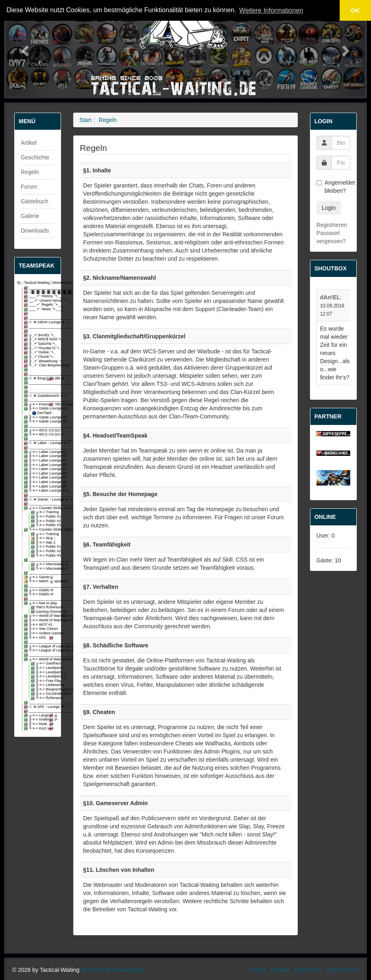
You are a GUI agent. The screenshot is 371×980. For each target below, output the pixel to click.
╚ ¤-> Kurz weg (40, 728)
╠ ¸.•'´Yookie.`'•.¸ (40, 352)
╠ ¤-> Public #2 (43, 521)
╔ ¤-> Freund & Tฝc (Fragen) (40, 404)
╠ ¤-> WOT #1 (39, 625)
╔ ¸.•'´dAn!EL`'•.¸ (40, 335)
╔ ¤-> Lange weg (40, 715)
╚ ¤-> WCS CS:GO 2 (40, 434)
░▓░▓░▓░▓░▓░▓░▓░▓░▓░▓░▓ (40, 292)
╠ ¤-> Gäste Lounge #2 (40, 417)
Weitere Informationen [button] (271, 10)
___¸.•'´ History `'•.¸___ (40, 296)
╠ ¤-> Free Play (43, 681)
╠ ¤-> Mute (40, 724)
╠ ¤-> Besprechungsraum (43, 689)
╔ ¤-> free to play (40, 603)
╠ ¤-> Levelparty (43, 668)
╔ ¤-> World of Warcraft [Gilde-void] (40, 659)
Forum (29, 187)
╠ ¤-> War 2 (43, 543)
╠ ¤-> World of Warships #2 (40, 620)
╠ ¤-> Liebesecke (43, 685)
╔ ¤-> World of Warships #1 (40, 616)
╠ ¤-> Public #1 (43, 517)
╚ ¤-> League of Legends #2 (40, 650)
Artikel (29, 143)
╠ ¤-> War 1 (43, 538)
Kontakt (280, 970)
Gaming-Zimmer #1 (43, 612)
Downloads (35, 231)
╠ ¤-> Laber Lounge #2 (40, 456)
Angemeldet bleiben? (333, 187)
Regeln (30, 172)
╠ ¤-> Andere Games (40, 633)
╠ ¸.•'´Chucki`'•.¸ (40, 357)
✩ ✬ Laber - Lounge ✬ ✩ (40, 443)
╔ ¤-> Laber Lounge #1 (40, 452)
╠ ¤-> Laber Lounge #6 (40, 474)
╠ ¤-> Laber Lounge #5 (40, 469)
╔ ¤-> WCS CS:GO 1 (40, 430)
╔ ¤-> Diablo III (39, 590)
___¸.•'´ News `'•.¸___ (40, 309)
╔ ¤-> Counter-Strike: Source (40, 508)
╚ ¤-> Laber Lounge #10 (40, 491)
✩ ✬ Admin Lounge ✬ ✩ (40, 322)
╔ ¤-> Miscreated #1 (43, 564)
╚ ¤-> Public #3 (43, 525)
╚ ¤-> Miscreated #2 (43, 569)
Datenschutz (343, 970)
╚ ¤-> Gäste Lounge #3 (40, 421)
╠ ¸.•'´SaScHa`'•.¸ (40, 344)
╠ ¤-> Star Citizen (40, 629)
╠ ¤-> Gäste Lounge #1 (40, 408)
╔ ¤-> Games (40, 577)
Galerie (30, 216)
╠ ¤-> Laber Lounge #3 (40, 461)
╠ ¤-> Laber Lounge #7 (40, 478)
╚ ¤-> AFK (40, 638)
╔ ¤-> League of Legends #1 (40, 646)
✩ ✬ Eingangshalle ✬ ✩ (40, 378)
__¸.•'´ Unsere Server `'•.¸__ (40, 301)
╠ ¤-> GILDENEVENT (43, 694)
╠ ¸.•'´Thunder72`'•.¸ (40, 348)
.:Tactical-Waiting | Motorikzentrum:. (36, 283)
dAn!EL (330, 297)
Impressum (309, 970)
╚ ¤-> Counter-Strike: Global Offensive (40, 530)
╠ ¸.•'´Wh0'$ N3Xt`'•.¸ (40, 339)
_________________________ (40, 288)
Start (85, 120)
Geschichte (35, 157)
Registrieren (332, 225)
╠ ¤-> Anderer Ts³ (40, 720)
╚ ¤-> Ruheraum (43, 698)
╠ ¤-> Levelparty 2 (43, 672)
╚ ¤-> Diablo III (39, 594)
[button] (24, 48)
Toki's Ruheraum (43, 607)
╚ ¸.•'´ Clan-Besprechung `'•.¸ (40, 365)
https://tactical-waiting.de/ (113, 970)
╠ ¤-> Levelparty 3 (43, 676)
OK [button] (356, 11)
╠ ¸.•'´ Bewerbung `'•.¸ (40, 361)
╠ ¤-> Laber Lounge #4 (40, 465)
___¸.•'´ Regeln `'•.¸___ (40, 305)
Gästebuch (35, 201)
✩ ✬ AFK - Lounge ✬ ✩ (40, 707)
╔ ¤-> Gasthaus (43, 663)
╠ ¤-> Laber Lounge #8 (40, 482)
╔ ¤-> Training (43, 512)
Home (258, 970)
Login (329, 208)
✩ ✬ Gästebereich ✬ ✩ (40, 396)
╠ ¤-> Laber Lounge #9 (40, 487)
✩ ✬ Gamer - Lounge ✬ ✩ (40, 500)
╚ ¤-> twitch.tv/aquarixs (40, 581)
